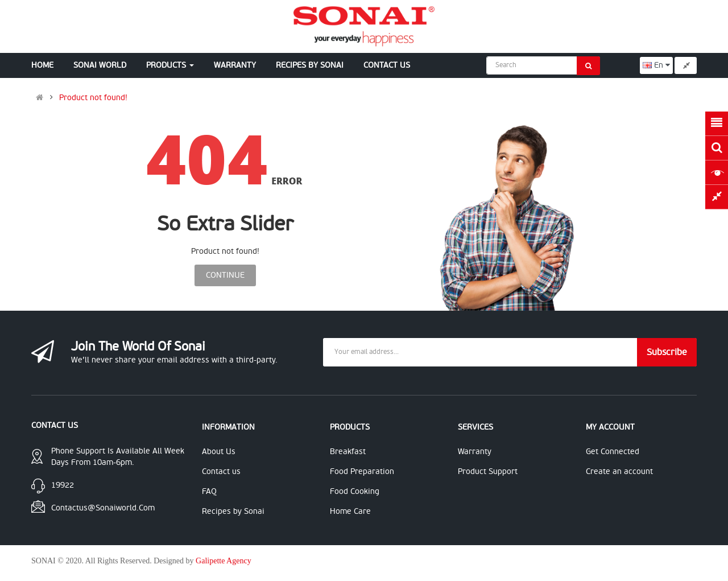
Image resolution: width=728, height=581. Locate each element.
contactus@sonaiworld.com (103, 508)
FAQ (209, 491)
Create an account (619, 471)
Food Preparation (362, 471)
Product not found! (93, 98)
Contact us (221, 471)
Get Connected (613, 452)
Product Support (488, 471)
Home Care (350, 511)
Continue (225, 275)
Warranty (475, 452)
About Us (219, 452)
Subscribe (667, 352)
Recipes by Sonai (233, 511)
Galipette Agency (224, 561)
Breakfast (348, 452)
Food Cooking (355, 491)
